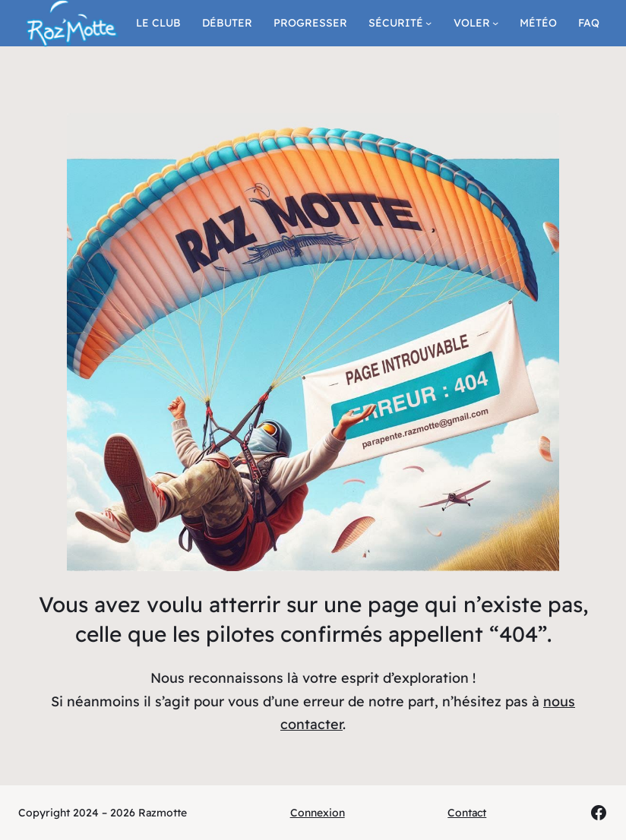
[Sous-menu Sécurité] (428, 23)
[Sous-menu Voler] (495, 23)
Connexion (318, 813)
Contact (467, 813)
